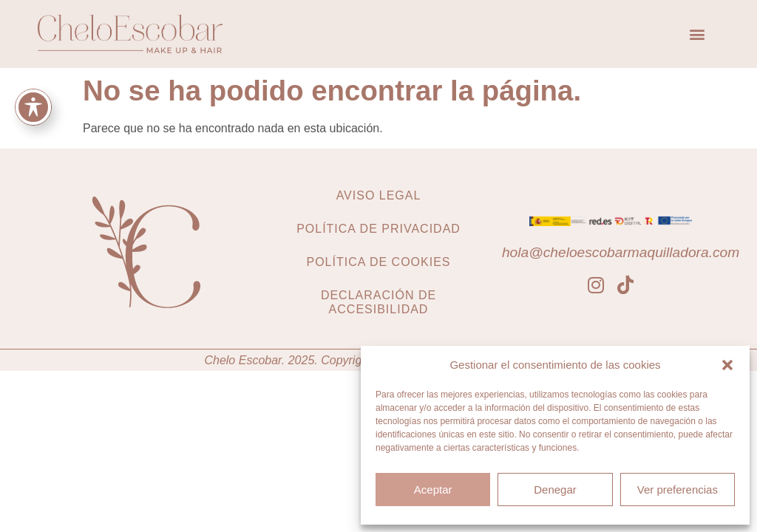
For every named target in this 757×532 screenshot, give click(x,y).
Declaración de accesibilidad (378, 302)
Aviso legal (379, 195)
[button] (727, 365)
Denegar (555, 490)
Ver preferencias (678, 490)
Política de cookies (378, 262)
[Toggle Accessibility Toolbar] (33, 107)
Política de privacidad (378, 229)
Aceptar (433, 490)
